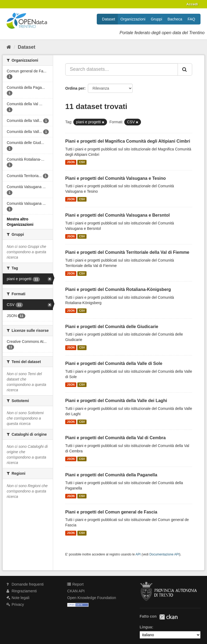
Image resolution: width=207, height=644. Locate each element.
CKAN (168, 617)
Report (75, 584)
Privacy (15, 604)
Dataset (109, 19)
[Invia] (185, 69)
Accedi (192, 4)
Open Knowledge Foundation (92, 598)
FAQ (191, 19)
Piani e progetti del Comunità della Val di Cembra (115, 438)
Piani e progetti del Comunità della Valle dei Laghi (116, 401)
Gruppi (156, 19)
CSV (82, 162)
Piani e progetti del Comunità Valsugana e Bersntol (118, 215)
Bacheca (175, 19)
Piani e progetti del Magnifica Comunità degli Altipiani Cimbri (128, 141)
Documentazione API (164, 554)
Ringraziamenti (22, 591)
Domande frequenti (25, 584)
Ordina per (75, 88)
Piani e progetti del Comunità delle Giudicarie (112, 327)
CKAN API (76, 591)
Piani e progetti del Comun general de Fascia (111, 512)
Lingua (146, 627)
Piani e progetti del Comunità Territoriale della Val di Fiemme (127, 252)
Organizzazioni (133, 19)
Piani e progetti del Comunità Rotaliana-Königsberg (118, 289)
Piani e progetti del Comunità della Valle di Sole (114, 363)
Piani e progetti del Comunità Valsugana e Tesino (115, 178)
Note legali (18, 598)
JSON (71, 162)
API (138, 554)
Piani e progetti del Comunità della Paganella (111, 475)
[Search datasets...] (122, 69)
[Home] (9, 47)
